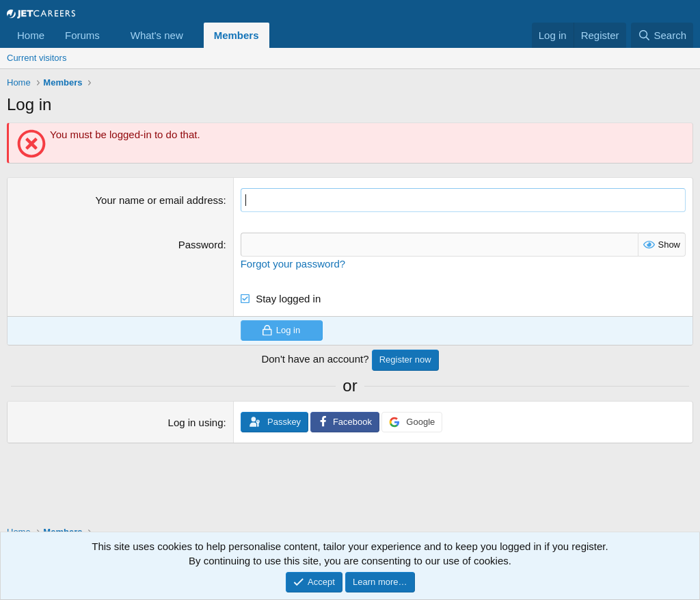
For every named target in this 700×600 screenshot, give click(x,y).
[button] (111, 35)
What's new (157, 35)
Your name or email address (159, 200)
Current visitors (37, 58)
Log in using (196, 422)
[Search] (662, 35)
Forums (82, 35)
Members (237, 35)
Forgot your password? (293, 264)
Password (201, 245)
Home (31, 35)
